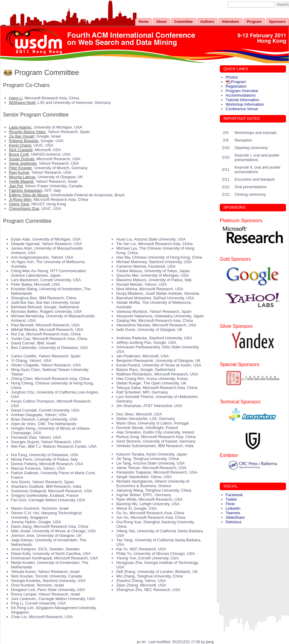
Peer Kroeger (21, 168)
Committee (183, 22)
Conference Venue (242, 109)
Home (143, 22)
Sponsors (277, 22)
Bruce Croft (19, 154)
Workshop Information (245, 104)
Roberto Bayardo (24, 141)
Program (254, 22)
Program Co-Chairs (26, 85)
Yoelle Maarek (21, 181)
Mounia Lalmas (22, 177)
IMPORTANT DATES (242, 118)
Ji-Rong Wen (20, 199)
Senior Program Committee (36, 115)
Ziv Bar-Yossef (22, 136)
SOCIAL (231, 486)
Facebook (234, 495)
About (161, 22)
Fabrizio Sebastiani (26, 190)
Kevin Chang (20, 145)
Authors (207, 22)
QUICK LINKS (236, 69)
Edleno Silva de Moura (29, 195)
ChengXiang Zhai (24, 208)
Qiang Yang (19, 204)
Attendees (230, 22)
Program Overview (242, 91)
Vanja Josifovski (23, 163)
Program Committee (47, 72)
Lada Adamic (20, 127)
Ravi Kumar (19, 172)
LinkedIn (233, 508)
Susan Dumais (22, 159)
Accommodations (241, 95)
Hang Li (16, 98)
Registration (236, 86)
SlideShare (235, 517)
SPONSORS (235, 207)
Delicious (234, 522)
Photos (232, 77)
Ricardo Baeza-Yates (27, 132)
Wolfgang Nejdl (22, 103)
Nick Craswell (21, 150)
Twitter (232, 499)
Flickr (230, 504)
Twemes (233, 513)
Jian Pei (16, 186)
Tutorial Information (243, 100)
